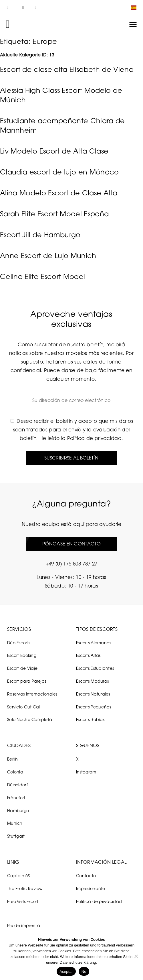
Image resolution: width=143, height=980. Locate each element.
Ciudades (19, 745)
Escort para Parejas (27, 681)
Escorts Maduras (92, 681)
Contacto (86, 876)
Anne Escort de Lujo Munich (48, 256)
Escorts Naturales (93, 694)
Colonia (15, 772)
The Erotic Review (25, 888)
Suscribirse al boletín (71, 458)
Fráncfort (16, 798)
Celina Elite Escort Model (42, 276)
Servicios (19, 629)
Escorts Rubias (90, 719)
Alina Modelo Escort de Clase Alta (59, 193)
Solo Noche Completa (30, 719)
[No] (136, 956)
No (84, 972)
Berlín (13, 759)
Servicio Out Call (24, 707)
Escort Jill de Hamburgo (40, 235)
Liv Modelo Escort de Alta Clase (54, 151)
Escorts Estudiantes (95, 668)
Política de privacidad (94, 438)
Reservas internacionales (32, 694)
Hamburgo (18, 811)
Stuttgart (16, 836)
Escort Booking (22, 655)
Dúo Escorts (19, 643)
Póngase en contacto (71, 544)
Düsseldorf (17, 785)
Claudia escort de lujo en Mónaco (59, 172)
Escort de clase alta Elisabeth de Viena (67, 69)
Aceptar (66, 972)
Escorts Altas (88, 655)
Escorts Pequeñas (94, 707)
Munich (15, 823)
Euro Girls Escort (23, 901)
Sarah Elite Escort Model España (54, 214)
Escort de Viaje (22, 668)
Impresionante (91, 888)
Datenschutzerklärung (78, 962)
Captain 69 (19, 876)
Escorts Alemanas (94, 643)
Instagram (86, 772)
